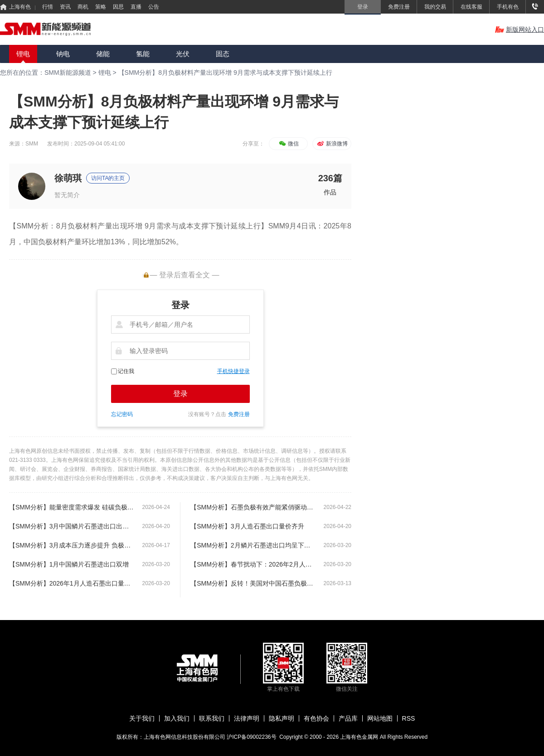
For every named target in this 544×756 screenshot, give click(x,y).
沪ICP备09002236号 (251, 737)
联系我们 (212, 718)
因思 (118, 7)
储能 (103, 54)
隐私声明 (282, 718)
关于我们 (142, 718)
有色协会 (316, 718)
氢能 (143, 54)
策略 (101, 7)
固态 (223, 54)
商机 (83, 7)
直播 (136, 7)
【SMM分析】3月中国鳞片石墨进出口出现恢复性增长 (71, 526)
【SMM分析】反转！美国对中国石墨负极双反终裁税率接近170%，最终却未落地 (253, 583)
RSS (409, 718)
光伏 (183, 54)
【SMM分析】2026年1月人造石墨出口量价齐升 (71, 583)
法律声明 (247, 718)
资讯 (65, 7)
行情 (48, 7)
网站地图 (380, 718)
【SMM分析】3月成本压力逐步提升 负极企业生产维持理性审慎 (71, 545)
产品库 (348, 718)
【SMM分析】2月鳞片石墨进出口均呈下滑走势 (253, 545)
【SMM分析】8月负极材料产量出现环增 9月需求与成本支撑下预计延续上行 (225, 73)
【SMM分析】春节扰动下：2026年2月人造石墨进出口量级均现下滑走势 (253, 564)
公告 (154, 7)
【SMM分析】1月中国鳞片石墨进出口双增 (69, 564)
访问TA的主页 (108, 178)
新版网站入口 (520, 29)
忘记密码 (122, 414)
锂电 (23, 54)
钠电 (63, 54)
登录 (180, 394)
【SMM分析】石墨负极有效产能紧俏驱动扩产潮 (253, 507)
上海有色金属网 (360, 737)
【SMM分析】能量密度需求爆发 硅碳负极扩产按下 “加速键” (71, 507)
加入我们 (177, 718)
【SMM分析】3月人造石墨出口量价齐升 (247, 526)
